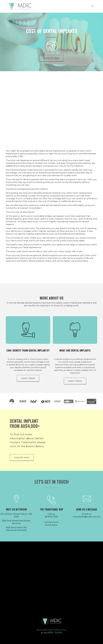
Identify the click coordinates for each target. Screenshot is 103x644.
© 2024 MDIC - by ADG (52, 633)
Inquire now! (22, 457)
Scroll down (51, 525)
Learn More (28, 378)
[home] (20, 6)
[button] (93, 6)
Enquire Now (52, 58)
